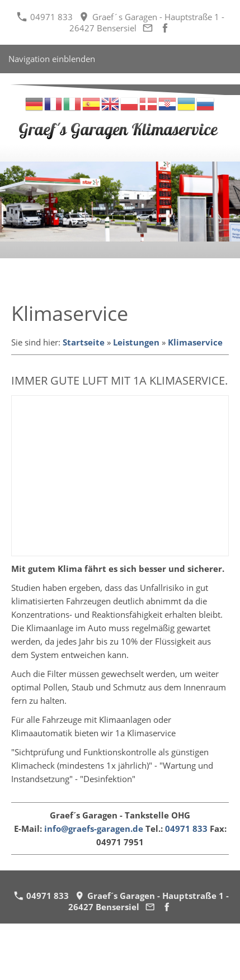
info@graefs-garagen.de (94, 828)
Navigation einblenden (52, 59)
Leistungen (136, 342)
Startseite (84, 342)
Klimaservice (195, 342)
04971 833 (45, 17)
